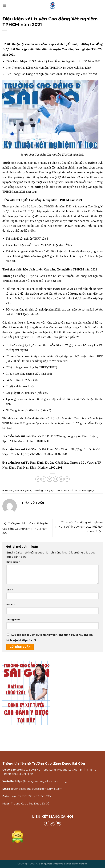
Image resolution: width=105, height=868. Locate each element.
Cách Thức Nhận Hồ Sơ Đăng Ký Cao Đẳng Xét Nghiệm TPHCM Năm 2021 (53, 61)
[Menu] (4, 6)
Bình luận (13, 562)
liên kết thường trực (85, 491)
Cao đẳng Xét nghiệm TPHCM (48, 491)
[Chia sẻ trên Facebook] (44, 479)
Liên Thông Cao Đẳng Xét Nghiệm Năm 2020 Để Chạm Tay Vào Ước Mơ (51, 74)
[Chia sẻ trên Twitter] (50, 479)
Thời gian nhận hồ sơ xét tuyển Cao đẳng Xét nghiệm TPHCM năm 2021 (25, 528)
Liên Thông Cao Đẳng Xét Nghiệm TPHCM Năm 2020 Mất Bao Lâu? (48, 68)
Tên (10, 590)
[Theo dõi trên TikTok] (53, 823)
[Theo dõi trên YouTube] (58, 823)
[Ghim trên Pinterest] (61, 479)
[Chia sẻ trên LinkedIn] (67, 479)
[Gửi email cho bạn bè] (55, 479)
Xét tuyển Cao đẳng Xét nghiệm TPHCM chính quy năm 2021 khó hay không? (79, 527)
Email (11, 605)
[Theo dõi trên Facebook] (47, 823)
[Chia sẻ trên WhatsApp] (38, 479)
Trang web (13, 620)
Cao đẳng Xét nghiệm (53, 172)
